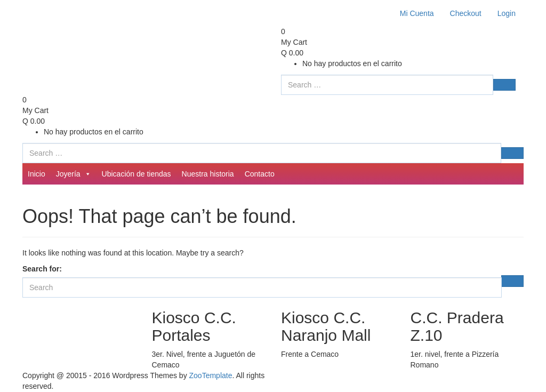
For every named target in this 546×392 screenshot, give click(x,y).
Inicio (37, 174)
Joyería (74, 174)
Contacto (260, 174)
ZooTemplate (211, 375)
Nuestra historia (208, 174)
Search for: (42, 269)
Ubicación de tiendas (136, 174)
